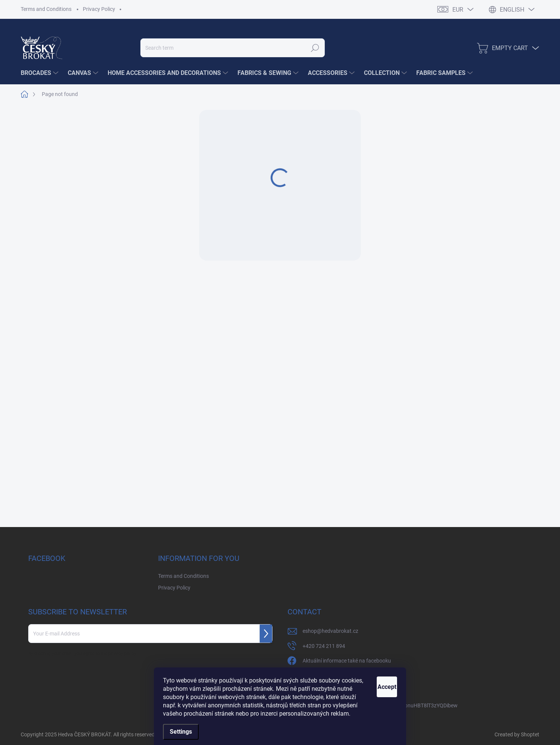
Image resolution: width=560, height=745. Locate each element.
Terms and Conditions (46, 9)
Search (315, 48)
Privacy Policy (99, 9)
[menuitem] (40, 73)
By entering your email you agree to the (82, 654)
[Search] (233, 48)
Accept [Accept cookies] (378, 679)
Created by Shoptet (517, 734)
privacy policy (122, 654)
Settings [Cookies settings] (181, 732)
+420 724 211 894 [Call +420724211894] (324, 646)
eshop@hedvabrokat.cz (330, 631)
